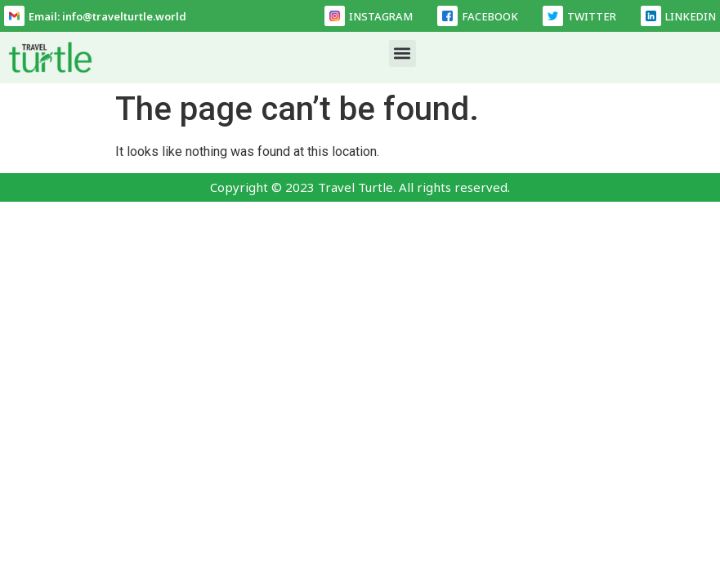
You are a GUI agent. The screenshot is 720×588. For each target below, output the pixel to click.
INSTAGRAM (381, 16)
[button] (402, 53)
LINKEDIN (691, 16)
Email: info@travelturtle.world (107, 16)
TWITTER (592, 16)
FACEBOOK (490, 16)
